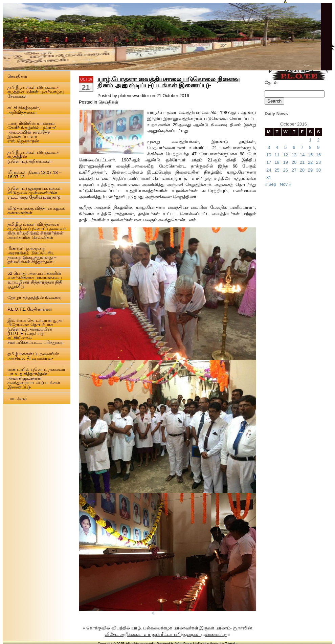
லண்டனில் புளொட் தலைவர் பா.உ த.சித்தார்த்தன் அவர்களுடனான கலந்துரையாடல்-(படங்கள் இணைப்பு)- (36, 378)
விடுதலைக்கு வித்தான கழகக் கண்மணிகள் (36, 210)
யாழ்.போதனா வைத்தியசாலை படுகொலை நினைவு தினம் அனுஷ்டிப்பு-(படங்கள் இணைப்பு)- (169, 82)
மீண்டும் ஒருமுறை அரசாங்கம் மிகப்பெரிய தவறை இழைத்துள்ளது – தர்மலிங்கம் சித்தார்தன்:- (32, 255)
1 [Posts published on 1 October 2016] (310, 140)
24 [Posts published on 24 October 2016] (269, 170)
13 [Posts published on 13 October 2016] (294, 155)
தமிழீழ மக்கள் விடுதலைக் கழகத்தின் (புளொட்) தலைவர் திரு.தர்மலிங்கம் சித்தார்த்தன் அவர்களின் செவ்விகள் (37, 231)
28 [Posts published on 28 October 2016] (302, 170)
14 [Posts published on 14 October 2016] (302, 155)
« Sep (270, 184)
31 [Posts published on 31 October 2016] (269, 177)
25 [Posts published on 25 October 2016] (277, 170)
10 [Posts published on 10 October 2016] (269, 155)
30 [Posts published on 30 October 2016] (318, 170)
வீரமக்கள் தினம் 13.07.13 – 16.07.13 (35, 175)
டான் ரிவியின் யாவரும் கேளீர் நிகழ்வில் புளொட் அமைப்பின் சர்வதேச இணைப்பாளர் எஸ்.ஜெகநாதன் (32, 132)
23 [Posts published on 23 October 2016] (318, 162)
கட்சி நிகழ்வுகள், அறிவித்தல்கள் (24, 110)
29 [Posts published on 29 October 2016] (310, 170)
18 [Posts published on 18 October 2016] (277, 162)
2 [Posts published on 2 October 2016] (318, 140)
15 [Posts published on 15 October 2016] (310, 155)
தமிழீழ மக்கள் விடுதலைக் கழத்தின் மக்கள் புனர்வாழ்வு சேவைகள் (36, 92)
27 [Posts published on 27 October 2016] (294, 170)
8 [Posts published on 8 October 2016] (310, 147)
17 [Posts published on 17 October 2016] (269, 162)
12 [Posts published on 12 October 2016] (285, 155)
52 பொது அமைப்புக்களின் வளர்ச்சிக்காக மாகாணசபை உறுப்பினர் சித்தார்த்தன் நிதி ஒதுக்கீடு (35, 280)
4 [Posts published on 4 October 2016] (277, 147)
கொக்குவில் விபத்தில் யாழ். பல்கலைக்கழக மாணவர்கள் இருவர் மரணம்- (159, 628)
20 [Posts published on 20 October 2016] (294, 162)
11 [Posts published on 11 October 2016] (277, 155)
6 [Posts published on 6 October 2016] (294, 147)
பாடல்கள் (17, 398)
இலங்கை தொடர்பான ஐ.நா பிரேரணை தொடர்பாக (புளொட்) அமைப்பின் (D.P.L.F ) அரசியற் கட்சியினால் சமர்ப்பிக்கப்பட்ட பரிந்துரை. (36, 331)
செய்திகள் (17, 76)
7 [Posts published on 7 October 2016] (302, 147)
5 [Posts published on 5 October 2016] (285, 147)
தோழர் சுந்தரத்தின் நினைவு (34, 298)
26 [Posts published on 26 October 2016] (285, 170)
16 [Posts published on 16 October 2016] (318, 155)
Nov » (286, 184)
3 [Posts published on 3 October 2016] (269, 147)
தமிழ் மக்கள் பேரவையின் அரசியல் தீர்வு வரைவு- (33, 356)
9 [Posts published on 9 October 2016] (318, 147)
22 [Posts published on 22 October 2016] (310, 162)
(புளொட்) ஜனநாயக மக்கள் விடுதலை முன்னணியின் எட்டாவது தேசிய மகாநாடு (35, 193)
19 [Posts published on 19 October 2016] (285, 162)
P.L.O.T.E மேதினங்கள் (30, 309)
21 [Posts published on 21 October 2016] (302, 162)
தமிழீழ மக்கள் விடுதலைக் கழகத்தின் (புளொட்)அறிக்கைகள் (33, 157)
